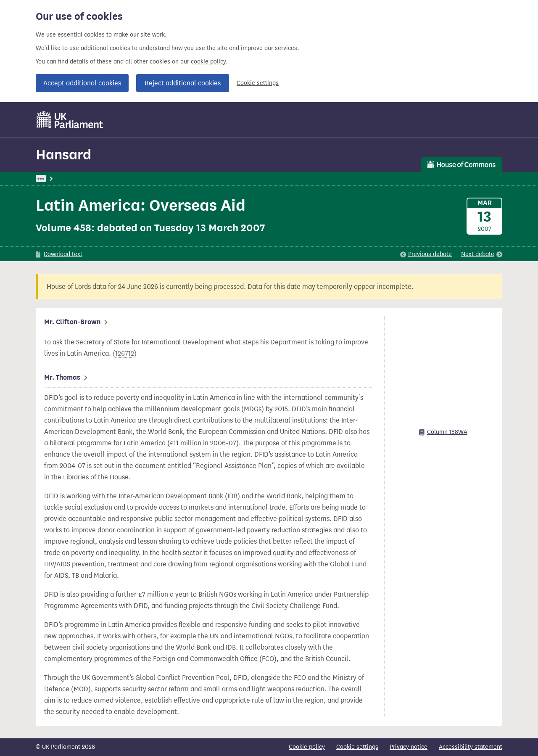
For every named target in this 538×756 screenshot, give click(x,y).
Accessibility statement (471, 747)
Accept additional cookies (82, 83)
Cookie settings (258, 83)
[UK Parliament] (70, 120)
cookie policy (208, 62)
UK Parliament (55, 178)
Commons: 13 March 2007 (153, 178)
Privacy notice (409, 747)
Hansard (63, 155)
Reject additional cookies (183, 83)
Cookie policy (307, 747)
